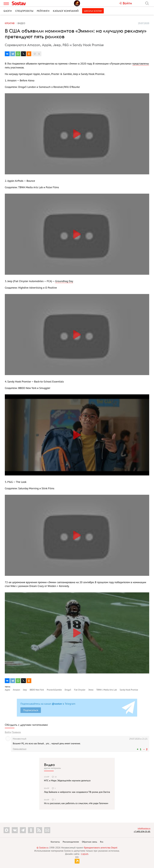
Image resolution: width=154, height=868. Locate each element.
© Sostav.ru (43, 848)
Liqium (85, 854)
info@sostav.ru (144, 828)
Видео (49, 765)
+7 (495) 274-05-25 (142, 831)
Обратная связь (90, 842)
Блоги (8, 11)
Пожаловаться (20, 749)
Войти (8, 732)
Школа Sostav (93, 11)
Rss (102, 842)
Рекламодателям (71, 842)
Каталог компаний (66, 11)
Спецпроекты (24, 11)
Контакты (55, 842)
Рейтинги (43, 11)
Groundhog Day (64, 281)
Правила (16, 732)
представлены (141, 64)
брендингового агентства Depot (101, 848)
